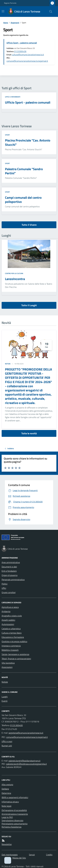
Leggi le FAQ (7, 817)
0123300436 (20, 51)
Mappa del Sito (19, 858)
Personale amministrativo (13, 580)
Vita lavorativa (8, 663)
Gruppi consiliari (9, 592)
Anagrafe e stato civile (12, 616)
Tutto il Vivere (29, 225)
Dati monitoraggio (10, 855)
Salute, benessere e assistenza (15, 654)
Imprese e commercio (11, 646)
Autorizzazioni (8, 624)
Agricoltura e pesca (10, 607)
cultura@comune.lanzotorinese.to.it (28, 55)
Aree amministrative (11, 562)
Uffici (4, 588)
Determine (6, 793)
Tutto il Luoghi (29, 305)
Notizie (8, 364)
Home (6, 23)
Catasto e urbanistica (11, 629)
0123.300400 (16, 725)
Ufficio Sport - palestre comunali (22, 43)
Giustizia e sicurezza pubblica (14, 641)
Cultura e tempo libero (12, 633)
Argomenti (15, 23)
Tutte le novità (29, 433)
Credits (49, 855)
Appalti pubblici (8, 620)
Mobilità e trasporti (10, 650)
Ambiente (6, 611)
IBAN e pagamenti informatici (15, 797)
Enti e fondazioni (9, 571)
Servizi (32, 855)
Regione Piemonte (10, 3)
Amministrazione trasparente (15, 814)
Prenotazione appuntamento (15, 824)
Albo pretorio (7, 785)
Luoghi (5, 697)
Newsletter (7, 844)
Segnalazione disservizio (12, 820)
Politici (5, 584)
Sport (7, 135)
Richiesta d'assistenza (11, 827)
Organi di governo (10, 575)
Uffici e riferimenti (13, 97)
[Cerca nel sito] (50, 12)
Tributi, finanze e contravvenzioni (16, 659)
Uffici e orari (7, 741)
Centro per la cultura (14, 273)
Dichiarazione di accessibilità (14, 810)
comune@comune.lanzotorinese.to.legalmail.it (27, 61)
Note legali (6, 806)
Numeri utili (7, 746)
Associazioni (7, 667)
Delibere (5, 789)
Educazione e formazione (13, 637)
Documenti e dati (9, 567)
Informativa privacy (10, 802)
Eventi (5, 701)
